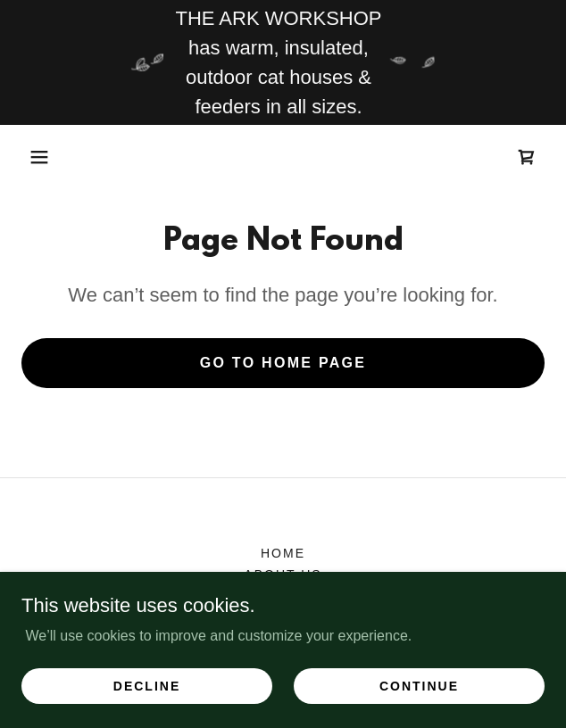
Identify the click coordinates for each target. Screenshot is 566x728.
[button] (39, 157)
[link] (527, 157)
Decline (147, 685)
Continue (419, 685)
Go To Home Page (283, 363)
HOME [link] (283, 553)
